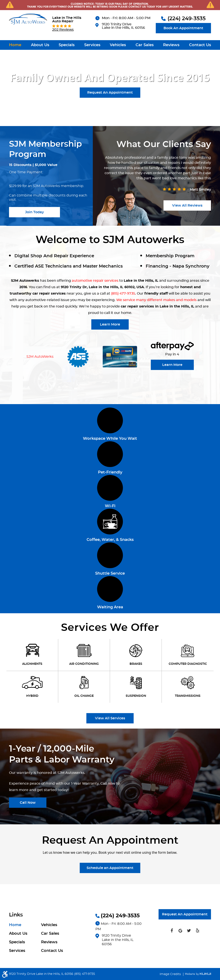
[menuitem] (15, 45)
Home (15, 45)
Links (16, 915)
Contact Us (200, 45)
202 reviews (63, 30)
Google (180, 931)
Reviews (171, 45)
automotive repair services (95, 281)
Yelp (197, 931)
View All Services (110, 718)
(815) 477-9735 (123, 294)
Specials (67, 45)
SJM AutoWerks (40, 357)
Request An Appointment (110, 93)
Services (92, 45)
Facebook (172, 931)
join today (34, 212)
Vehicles (118, 45)
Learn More (110, 324)
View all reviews (187, 205)
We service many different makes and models (156, 300)
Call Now (28, 803)
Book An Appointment (183, 28)
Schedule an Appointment (110, 868)
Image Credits (171, 974)
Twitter (189, 931)
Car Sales (145, 45)
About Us (40, 45)
